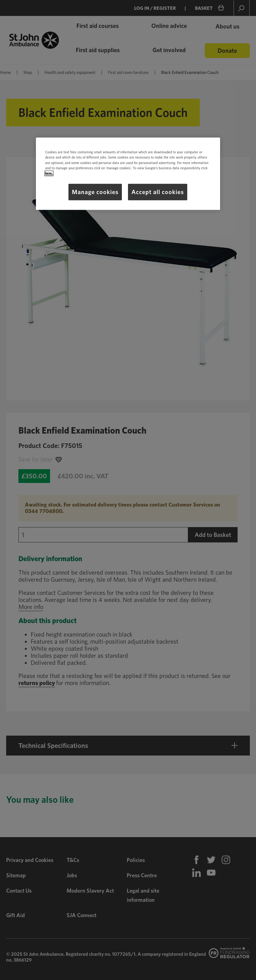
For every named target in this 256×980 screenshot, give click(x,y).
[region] (128, 174)
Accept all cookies (158, 192)
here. (49, 173)
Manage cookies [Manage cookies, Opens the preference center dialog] (95, 192)
